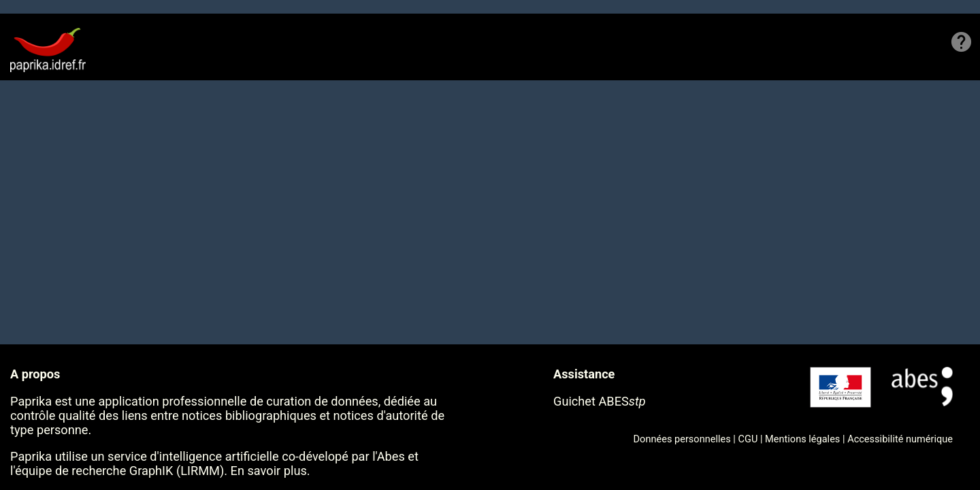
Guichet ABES (600, 401)
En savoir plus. (271, 471)
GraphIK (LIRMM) (177, 471)
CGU (748, 439)
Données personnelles (682, 439)
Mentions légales (802, 439)
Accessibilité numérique (900, 439)
